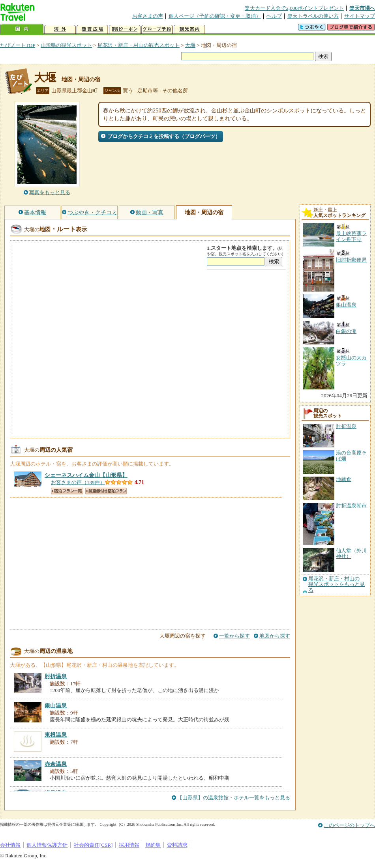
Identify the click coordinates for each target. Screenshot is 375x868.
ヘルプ (274, 16)
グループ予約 (157, 29)
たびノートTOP (18, 45)
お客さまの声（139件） (78, 482)
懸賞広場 (92, 29)
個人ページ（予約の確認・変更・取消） (215, 16)
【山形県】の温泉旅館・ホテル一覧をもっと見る (234, 798)
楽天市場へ (362, 8)
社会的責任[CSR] (93, 845)
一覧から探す (234, 636)
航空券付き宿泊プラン (106, 491)
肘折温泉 (346, 426)
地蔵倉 (344, 479)
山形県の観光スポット (66, 45)
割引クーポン (125, 29)
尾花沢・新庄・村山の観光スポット (139, 45)
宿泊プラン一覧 (67, 491)
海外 (60, 29)
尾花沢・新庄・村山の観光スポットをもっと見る (337, 585)
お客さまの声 (148, 16)
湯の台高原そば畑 (351, 456)
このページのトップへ (349, 825)
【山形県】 (86, 475)
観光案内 (189, 29)
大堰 (190, 45)
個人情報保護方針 (47, 845)
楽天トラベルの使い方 (313, 16)
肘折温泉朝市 (351, 506)
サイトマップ (360, 16)
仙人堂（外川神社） (351, 553)
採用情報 (129, 845)
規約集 (153, 845)
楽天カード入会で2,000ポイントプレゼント (294, 8)
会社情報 (10, 845)
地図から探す (275, 636)
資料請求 (177, 845)
